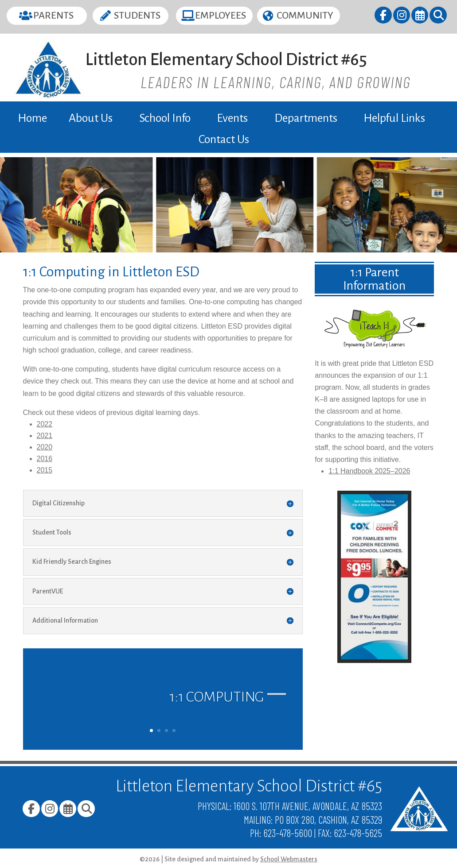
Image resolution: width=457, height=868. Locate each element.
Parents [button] (53, 15)
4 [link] (174, 730)
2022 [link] (45, 424)
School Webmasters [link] (289, 859)
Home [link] (32, 118)
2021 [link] (45, 436)
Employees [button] (221, 15)
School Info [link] (165, 118)
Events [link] (232, 118)
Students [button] (137, 15)
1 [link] (151, 730)
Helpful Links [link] (394, 118)
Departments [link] (306, 118)
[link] (384, 17)
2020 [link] (45, 447)
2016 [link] (45, 459)
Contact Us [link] (224, 139)
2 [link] (159, 730)
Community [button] (305, 15)
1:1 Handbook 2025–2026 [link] (369, 471)
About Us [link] (91, 118)
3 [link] (166, 730)
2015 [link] (45, 470)
